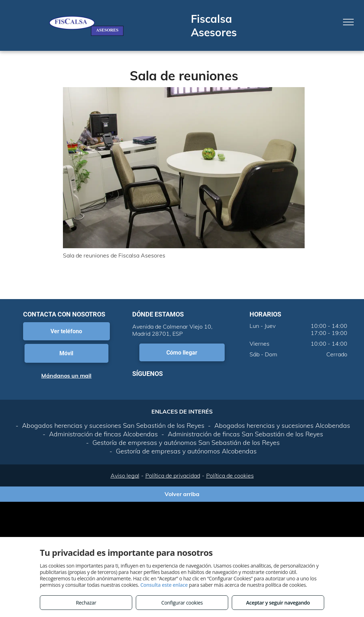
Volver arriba (182, 494)
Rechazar (86, 603)
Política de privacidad (173, 475)
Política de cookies (230, 475)
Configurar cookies (182, 603)
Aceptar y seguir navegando (278, 603)
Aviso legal (125, 475)
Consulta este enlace (164, 585)
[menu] (348, 22)
